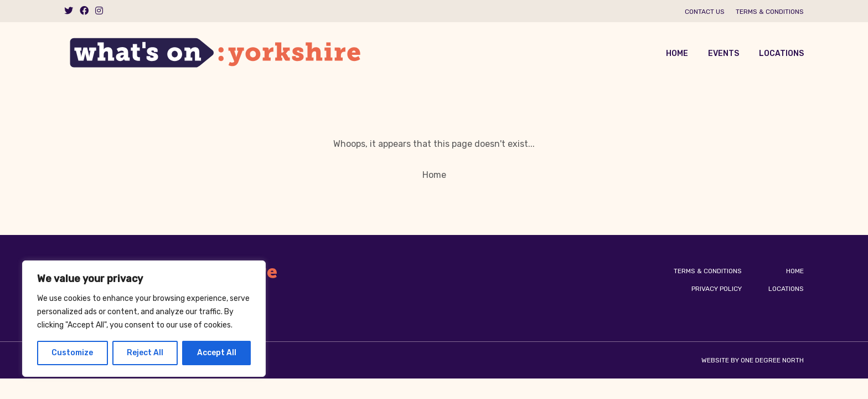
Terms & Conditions (770, 12)
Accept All (217, 353)
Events (724, 53)
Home (677, 53)
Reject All (145, 353)
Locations (781, 53)
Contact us (705, 12)
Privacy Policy (717, 289)
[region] (144, 319)
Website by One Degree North (753, 360)
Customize (72, 353)
